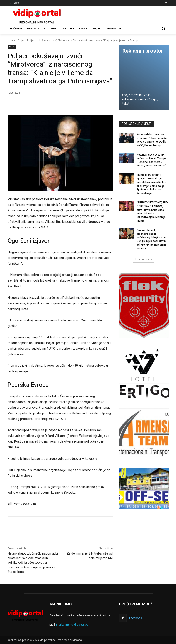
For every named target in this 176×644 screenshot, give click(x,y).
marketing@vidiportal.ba (72, 624)
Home (11, 40)
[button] (163, 29)
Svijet (21, 40)
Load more (144, 259)
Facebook (136, 618)
